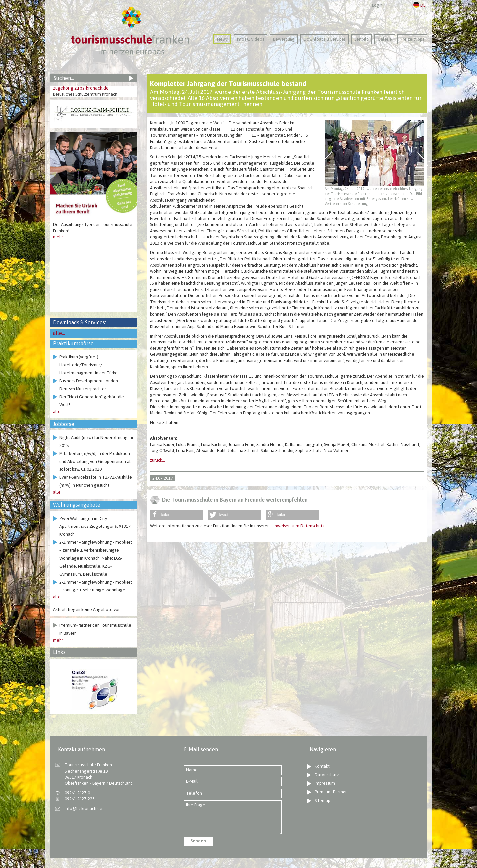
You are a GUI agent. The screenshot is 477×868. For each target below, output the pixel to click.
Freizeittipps (412, 39)
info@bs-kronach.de (83, 808)
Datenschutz (327, 775)
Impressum (325, 783)
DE (420, 5)
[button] (177, 515)
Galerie (385, 39)
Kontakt (322, 766)
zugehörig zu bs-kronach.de (81, 88)
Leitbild (362, 39)
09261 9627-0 (77, 793)
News (222, 39)
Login (377, 5)
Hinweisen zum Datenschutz (297, 526)
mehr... (59, 237)
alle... (59, 333)
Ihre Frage (233, 817)
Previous (56, 175)
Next (130, 175)
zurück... (158, 460)
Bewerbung (284, 39)
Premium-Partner (331, 792)
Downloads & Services (325, 39)
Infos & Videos (250, 39)
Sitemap (322, 801)
